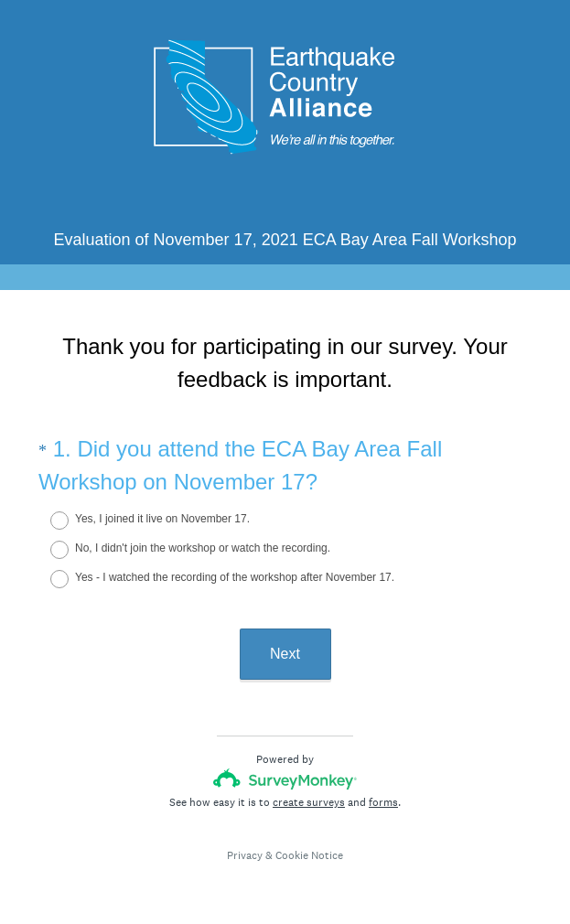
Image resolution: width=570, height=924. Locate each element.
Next (285, 654)
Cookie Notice (309, 855)
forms (383, 802)
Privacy (245, 855)
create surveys (309, 802)
